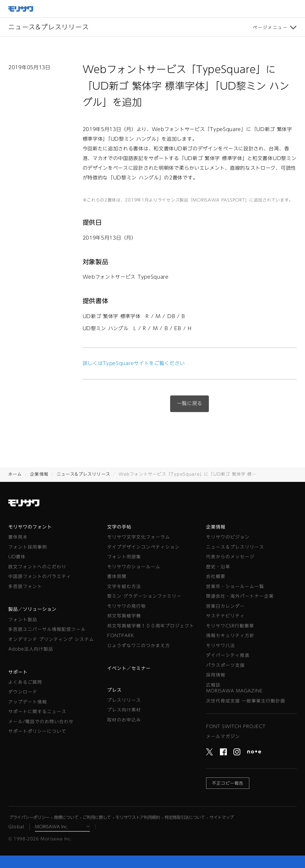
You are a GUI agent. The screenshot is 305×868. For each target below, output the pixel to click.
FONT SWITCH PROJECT (236, 726)
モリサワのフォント (30, 527)
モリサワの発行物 (127, 606)
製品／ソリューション (33, 609)
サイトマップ (222, 817)
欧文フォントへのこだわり (37, 567)
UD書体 (17, 557)
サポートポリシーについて (37, 731)
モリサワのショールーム (134, 567)
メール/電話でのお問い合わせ (41, 722)
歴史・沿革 (218, 567)
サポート (18, 672)
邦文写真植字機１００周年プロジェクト (151, 626)
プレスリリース (124, 700)
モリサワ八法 (221, 646)
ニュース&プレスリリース (84, 474)
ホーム (15, 474)
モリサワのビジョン (228, 537)
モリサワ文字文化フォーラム (139, 537)
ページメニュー (270, 27)
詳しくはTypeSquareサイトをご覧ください (134, 363)
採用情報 (216, 675)
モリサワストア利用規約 (138, 817)
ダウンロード (23, 692)
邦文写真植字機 (124, 616)
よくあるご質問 (25, 682)
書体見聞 (117, 576)
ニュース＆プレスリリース (235, 547)
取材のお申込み (124, 720)
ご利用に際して (97, 817)
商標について (66, 817)
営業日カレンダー (225, 606)
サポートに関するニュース (37, 712)
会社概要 (216, 576)
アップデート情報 (28, 702)
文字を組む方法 (124, 586)
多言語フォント (25, 586)
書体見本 (18, 537)
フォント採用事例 (28, 547)
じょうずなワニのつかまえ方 (139, 646)
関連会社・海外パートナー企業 (240, 596)
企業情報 (39, 474)
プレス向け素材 (124, 710)
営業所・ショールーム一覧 (235, 586)
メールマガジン (223, 736)
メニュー (296, 9)
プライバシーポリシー (29, 817)
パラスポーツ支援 (225, 665)
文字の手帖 (119, 527)
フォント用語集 (124, 557)
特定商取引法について (185, 817)
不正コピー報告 (228, 783)
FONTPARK (121, 636)
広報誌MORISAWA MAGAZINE (234, 688)
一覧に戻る (190, 403)
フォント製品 (23, 620)
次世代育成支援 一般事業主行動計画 (246, 701)
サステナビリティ (225, 616)
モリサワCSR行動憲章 (230, 626)
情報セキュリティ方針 (230, 636)
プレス (114, 690)
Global (16, 827)
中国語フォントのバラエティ (40, 576)
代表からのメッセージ (230, 557)
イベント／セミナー (129, 668)
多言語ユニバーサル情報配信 (47, 629)
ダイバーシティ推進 (228, 655)
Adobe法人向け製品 (31, 649)
